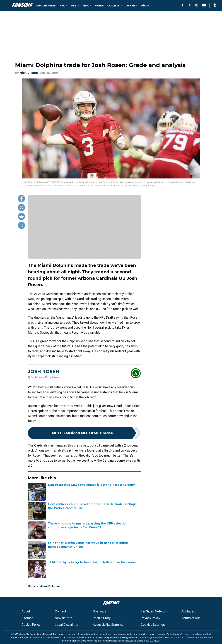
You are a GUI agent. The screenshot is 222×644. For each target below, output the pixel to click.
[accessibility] (215, 5)
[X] (190, 5)
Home (32, 586)
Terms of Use (191, 618)
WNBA (99, 5)
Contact (60, 611)
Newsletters (63, 618)
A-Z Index (188, 611)
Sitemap (27, 618)
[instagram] (197, 5)
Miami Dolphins (50, 586)
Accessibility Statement (110, 624)
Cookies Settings (153, 624)
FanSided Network (154, 611)
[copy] (21, 225)
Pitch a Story (102, 618)
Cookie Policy (31, 624)
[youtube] (204, 5)
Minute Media (25, 634)
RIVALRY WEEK (46, 5)
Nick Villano (29, 73)
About (26, 611)
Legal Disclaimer (67, 624)
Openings (99, 611)
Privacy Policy (150, 618)
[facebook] (183, 5)
